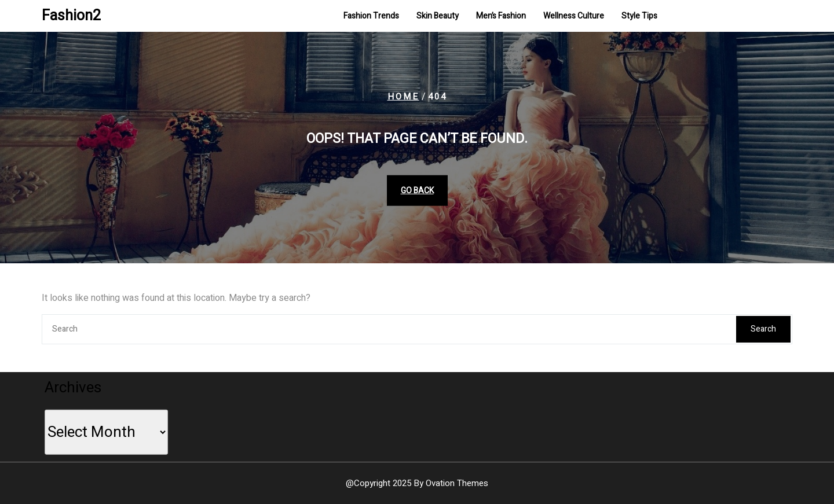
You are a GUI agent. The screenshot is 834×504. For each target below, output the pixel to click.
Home (403, 97)
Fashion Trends (371, 16)
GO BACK (417, 190)
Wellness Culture (574, 16)
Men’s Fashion (501, 16)
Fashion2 (71, 16)
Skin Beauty (438, 16)
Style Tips (639, 16)
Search (763, 329)
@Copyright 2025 (417, 483)
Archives (76, 386)
